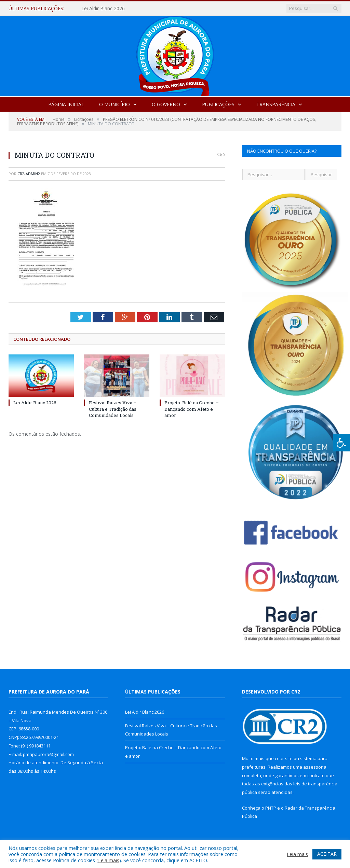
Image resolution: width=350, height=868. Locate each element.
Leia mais (109, 860)
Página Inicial (66, 104)
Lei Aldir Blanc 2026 (103, 9)
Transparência (276, 104)
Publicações (218, 104)
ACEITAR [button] (327, 854)
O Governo (166, 104)
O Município (115, 104)
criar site (284, 758)
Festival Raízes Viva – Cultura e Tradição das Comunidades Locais (113, 409)
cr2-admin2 (29, 174)
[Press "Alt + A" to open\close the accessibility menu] (342, 443)
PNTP (271, 808)
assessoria (315, 767)
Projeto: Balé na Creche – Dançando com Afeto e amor (192, 409)
